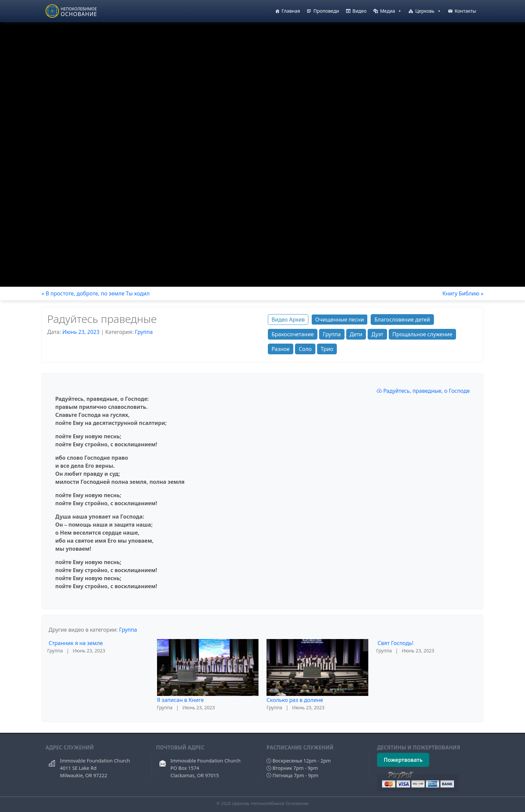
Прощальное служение (422, 334)
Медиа (391, 11)
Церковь (428, 11)
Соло (305, 349)
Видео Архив (288, 320)
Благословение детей (402, 320)
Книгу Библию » (463, 293)
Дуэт (377, 334)
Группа (144, 332)
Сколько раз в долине (295, 700)
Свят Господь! (396, 643)
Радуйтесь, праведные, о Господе (423, 391)
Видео (360, 11)
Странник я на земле (76, 643)
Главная (291, 11)
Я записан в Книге (180, 700)
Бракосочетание (293, 334)
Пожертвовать (403, 760)
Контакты (465, 11)
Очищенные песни (340, 320)
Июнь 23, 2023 (81, 332)
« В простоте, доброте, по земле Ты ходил (96, 293)
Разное (281, 349)
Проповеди (326, 11)
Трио (327, 349)
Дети (356, 334)
